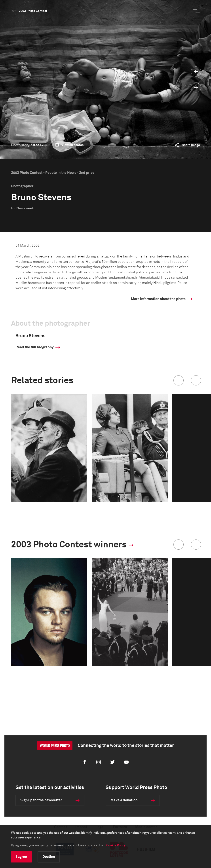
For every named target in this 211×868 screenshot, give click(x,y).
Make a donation (124, 800)
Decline (49, 857)
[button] (179, 380)
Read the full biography (34, 347)
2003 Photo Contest (33, 11)
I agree (21, 857)
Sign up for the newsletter (41, 800)
